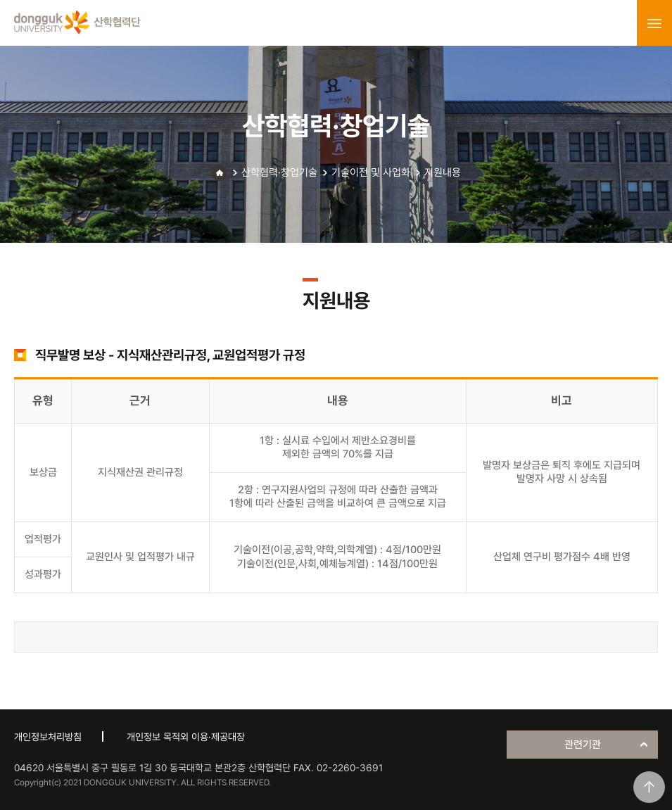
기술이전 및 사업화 (371, 172)
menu (654, 23)
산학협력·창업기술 (279, 172)
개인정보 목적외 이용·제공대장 (186, 737)
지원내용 (443, 172)
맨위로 (649, 787)
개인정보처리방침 (48, 737)
